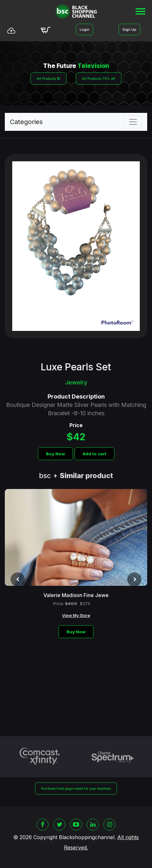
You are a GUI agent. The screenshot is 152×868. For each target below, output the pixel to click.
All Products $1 (49, 79)
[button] (140, 10)
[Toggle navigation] (133, 122)
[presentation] (18, 579)
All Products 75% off (99, 79)
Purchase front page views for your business (76, 788)
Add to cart (94, 454)
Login (85, 29)
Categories (26, 122)
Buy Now (55, 454)
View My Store (76, 615)
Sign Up (129, 29)
